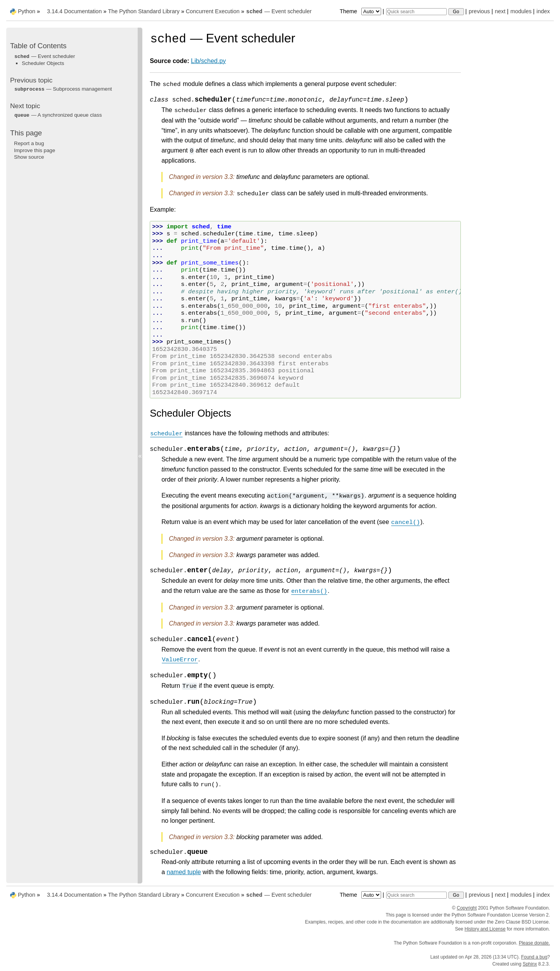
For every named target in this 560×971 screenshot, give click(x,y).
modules (521, 11)
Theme (361, 11)
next (500, 11)
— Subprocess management (63, 89)
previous (479, 11)
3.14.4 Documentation (74, 11)
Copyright (467, 908)
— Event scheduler (279, 11)
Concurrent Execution (213, 11)
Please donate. (534, 943)
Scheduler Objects (43, 63)
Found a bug (534, 957)
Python (27, 11)
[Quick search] (416, 12)
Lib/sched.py (208, 61)
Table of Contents (38, 46)
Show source (29, 157)
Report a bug (29, 143)
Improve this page (35, 150)
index (543, 11)
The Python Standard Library (144, 11)
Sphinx (530, 964)
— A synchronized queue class (58, 115)
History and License (485, 929)
